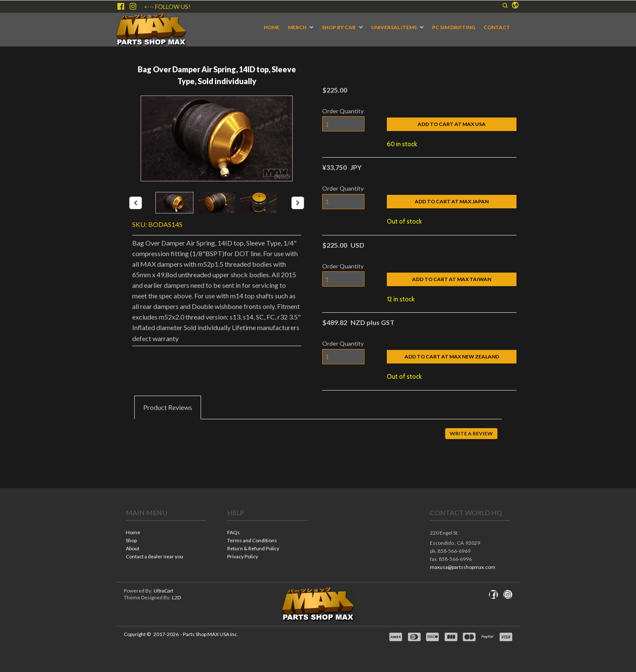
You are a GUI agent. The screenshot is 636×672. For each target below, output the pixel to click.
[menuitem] (272, 27)
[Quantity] (343, 124)
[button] (505, 5)
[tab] (168, 407)
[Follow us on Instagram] (133, 6)
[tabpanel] (318, 440)
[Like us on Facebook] (121, 6)
